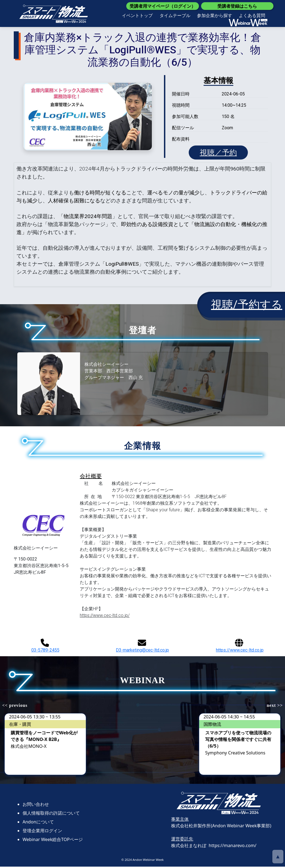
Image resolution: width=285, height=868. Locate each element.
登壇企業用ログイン (42, 832)
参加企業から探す (215, 15)
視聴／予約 (218, 153)
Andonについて (38, 823)
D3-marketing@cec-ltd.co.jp (142, 647)
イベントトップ (137, 15)
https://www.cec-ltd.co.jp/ (105, 617)
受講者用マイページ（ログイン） (163, 6)
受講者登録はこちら (237, 6)
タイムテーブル (175, 15)
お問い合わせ (36, 806)
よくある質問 (252, 15)
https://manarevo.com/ (233, 847)
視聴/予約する (247, 306)
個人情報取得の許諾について (51, 815)
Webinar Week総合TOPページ (53, 841)
